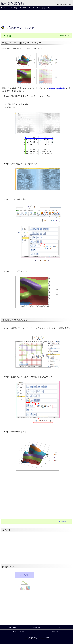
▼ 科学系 (23, 8)
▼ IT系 (32, 8)
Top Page (12, 627)
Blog (61, 627)
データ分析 (24, 575)
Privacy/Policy (18, 632)
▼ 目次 (7, 36)
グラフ (69, 36)
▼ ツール (5, 8)
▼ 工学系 (14, 8)
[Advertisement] (36, 18)
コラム (50, 8)
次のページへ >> (63, 521)
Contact (55, 632)
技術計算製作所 (13, 3)
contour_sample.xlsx (57, 88)
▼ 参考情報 (41, 8)
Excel (62, 36)
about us (36, 627)
